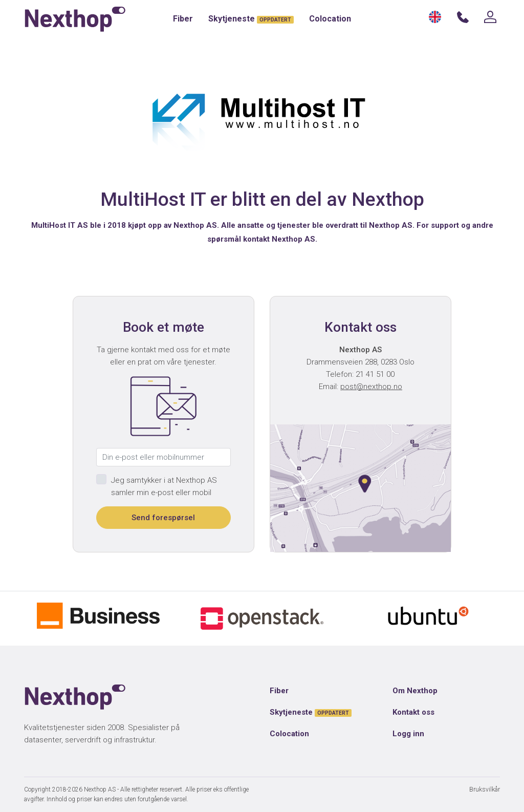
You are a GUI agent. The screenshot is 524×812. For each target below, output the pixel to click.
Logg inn (408, 734)
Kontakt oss (413, 712)
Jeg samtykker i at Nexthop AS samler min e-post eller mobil (164, 486)
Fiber (183, 19)
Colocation (330, 19)
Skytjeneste (251, 19)
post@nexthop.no (371, 387)
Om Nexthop (415, 691)
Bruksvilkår (485, 789)
